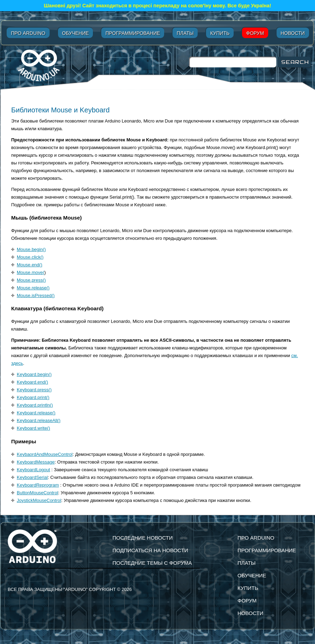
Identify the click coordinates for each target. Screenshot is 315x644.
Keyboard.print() (33, 397)
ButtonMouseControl (38, 493)
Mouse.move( (31, 272)
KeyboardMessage (36, 462)
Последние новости (143, 538)
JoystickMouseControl (39, 500)
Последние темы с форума (152, 563)
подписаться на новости (150, 550)
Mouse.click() (30, 257)
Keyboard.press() (34, 390)
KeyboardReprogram (38, 485)
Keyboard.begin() (34, 374)
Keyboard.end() (32, 382)
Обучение (76, 33)
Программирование (133, 33)
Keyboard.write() (33, 428)
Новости (293, 33)
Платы (185, 33)
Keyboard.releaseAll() (39, 420)
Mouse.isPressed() (36, 295)
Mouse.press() (31, 280)
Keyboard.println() (35, 405)
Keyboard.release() (36, 413)
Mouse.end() (30, 265)
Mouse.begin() (31, 249)
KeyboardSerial (32, 477)
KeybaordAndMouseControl (45, 454)
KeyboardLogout (33, 470)
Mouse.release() (33, 288)
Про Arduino (28, 33)
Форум (255, 33)
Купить (220, 33)
